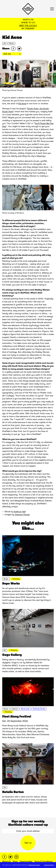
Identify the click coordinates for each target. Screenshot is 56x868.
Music (12, 43)
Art (5, 43)
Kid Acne (22, 103)
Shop (15, 861)
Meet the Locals (28, 26)
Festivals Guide (39, 709)
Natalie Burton (13, 792)
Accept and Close (49, 865)
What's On (28, 20)
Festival (15, 709)
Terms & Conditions (43, 861)
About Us (6, 861)
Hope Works (11, 583)
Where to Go (28, 23)
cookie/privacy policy (34, 865)
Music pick (25, 709)
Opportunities (26, 861)
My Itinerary (28, 28)
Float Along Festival (17, 716)
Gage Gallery (12, 655)
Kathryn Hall (20, 512)
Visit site (12, 54)
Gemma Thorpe (22, 515)
